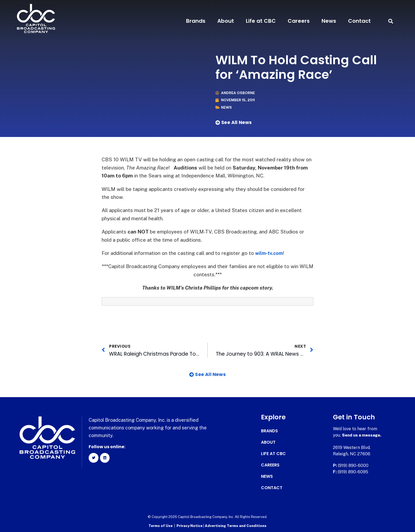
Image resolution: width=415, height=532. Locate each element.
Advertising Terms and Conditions (236, 526)
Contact (359, 21)
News (329, 21)
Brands (196, 21)
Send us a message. (362, 435)
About (226, 21)
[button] (391, 21)
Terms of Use (161, 526)
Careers (299, 21)
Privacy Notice (190, 526)
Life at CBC (261, 21)
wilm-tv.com (270, 253)
